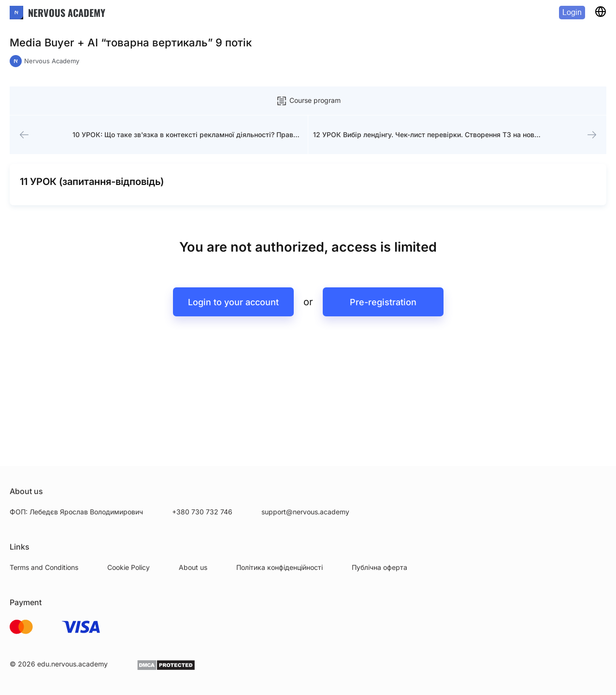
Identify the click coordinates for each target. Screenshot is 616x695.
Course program (308, 101)
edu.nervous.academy (72, 664)
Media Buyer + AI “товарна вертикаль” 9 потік (131, 43)
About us (193, 567)
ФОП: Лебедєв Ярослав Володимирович (76, 512)
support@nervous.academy (305, 512)
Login (572, 12)
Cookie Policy (129, 567)
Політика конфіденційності (279, 567)
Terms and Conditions (44, 567)
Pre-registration (383, 302)
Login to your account (233, 302)
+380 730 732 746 (202, 512)
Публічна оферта (380, 567)
